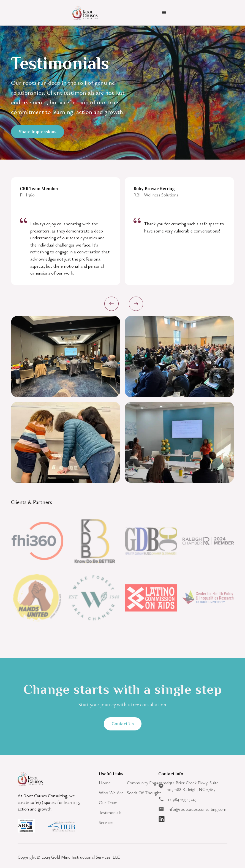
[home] (89, 13)
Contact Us (123, 724)
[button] (164, 13)
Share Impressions (38, 132)
